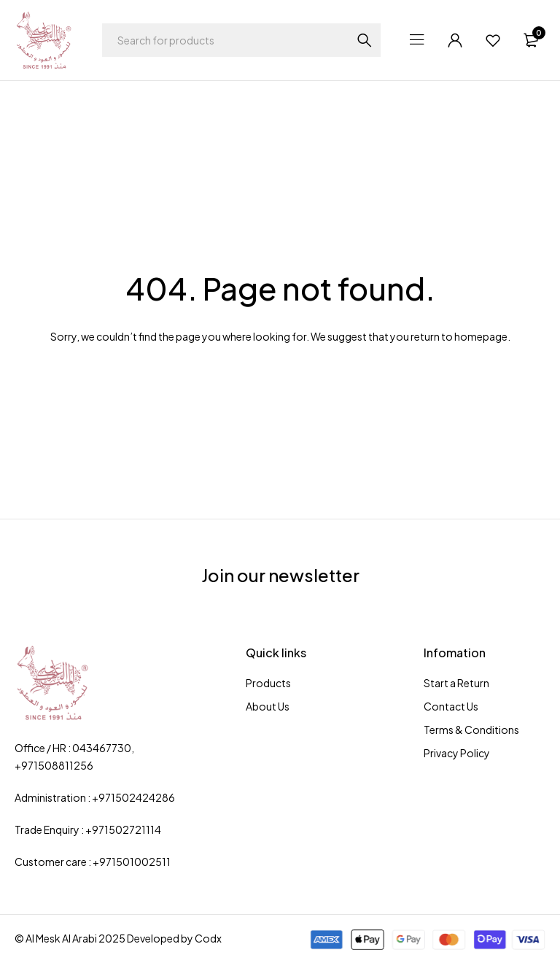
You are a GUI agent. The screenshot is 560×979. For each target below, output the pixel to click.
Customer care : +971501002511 (93, 862)
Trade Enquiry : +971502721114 (88, 829)
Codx (208, 938)
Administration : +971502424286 (95, 797)
